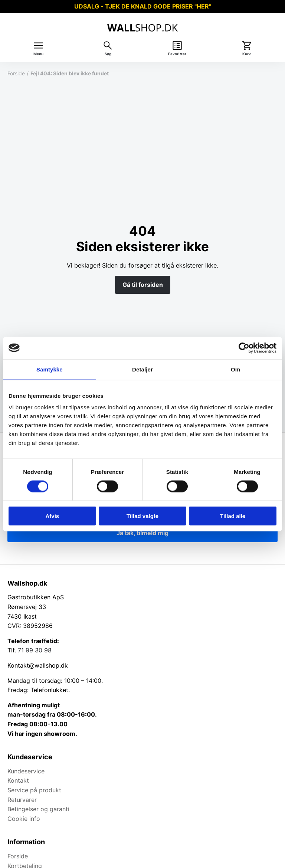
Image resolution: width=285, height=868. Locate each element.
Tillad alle (233, 516)
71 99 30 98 (35, 650)
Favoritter (177, 54)
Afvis (52, 516)
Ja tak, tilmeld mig (142, 533)
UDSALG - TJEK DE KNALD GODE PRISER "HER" (143, 6)
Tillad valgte (142, 516)
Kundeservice (26, 771)
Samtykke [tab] (50, 369)
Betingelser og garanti (38, 809)
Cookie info (24, 819)
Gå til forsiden (143, 285)
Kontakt (18, 780)
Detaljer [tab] (142, 369)
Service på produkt (34, 790)
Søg (108, 54)
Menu (38, 54)
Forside (16, 73)
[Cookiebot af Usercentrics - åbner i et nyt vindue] (244, 348)
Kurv (247, 54)
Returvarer (22, 800)
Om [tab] (235, 369)
